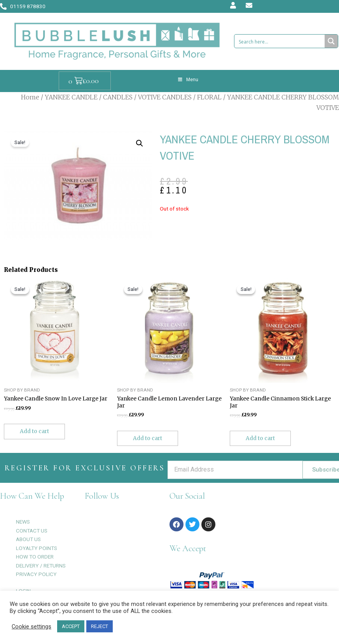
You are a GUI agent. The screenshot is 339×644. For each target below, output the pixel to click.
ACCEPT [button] (71, 626)
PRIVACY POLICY (36, 574)
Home (30, 97)
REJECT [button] (100, 626)
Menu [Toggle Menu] (188, 80)
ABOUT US (28, 539)
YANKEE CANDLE (71, 97)
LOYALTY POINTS (37, 548)
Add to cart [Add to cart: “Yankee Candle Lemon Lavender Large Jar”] (148, 438)
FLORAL (209, 97)
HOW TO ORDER (35, 557)
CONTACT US (32, 531)
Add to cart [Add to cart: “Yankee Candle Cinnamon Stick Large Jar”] (260, 438)
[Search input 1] (280, 41)
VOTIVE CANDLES (165, 97)
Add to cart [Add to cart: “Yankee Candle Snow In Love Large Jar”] (34, 431)
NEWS (23, 522)
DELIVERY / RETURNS (41, 566)
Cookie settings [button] (31, 627)
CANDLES (118, 97)
